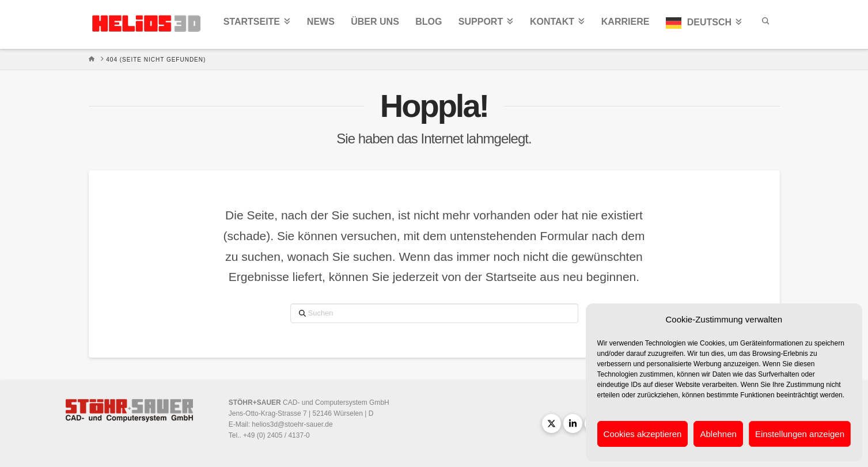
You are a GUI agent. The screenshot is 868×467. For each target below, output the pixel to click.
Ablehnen (718, 434)
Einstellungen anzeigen (800, 434)
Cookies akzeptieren (643, 434)
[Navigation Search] (765, 24)
